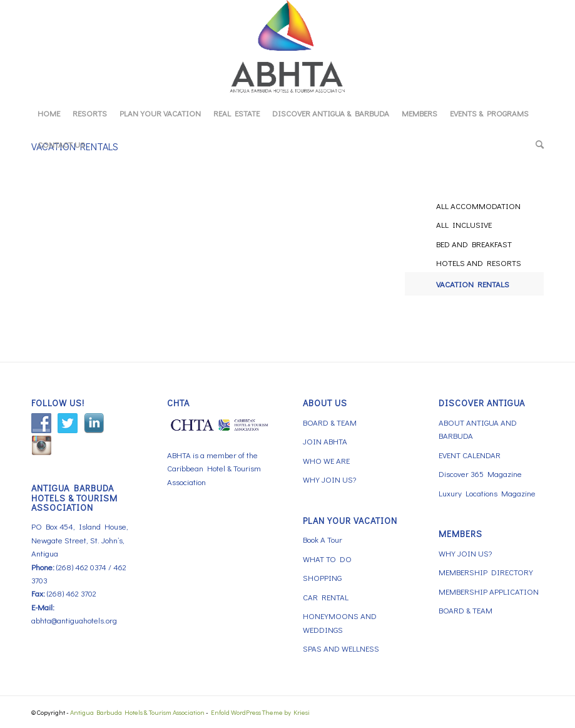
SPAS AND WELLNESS (341, 648)
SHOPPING (322, 577)
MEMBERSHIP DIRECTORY (486, 572)
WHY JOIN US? (329, 479)
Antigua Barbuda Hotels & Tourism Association (137, 712)
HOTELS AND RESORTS (479, 263)
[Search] (537, 145)
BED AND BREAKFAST (474, 244)
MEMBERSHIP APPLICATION (489, 591)
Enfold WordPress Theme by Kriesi (260, 712)
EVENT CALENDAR (470, 455)
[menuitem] (49, 113)
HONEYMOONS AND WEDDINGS (340, 622)
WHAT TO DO (327, 559)
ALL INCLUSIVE (464, 224)
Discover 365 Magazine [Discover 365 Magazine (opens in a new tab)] (480, 474)
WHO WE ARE (326, 460)
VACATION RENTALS (473, 284)
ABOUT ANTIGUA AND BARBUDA (478, 429)
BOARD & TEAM (330, 422)
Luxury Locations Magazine (487, 493)
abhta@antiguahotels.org (74, 620)
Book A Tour (323, 539)
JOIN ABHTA (325, 441)
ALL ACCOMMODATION (478, 206)
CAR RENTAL (326, 597)
